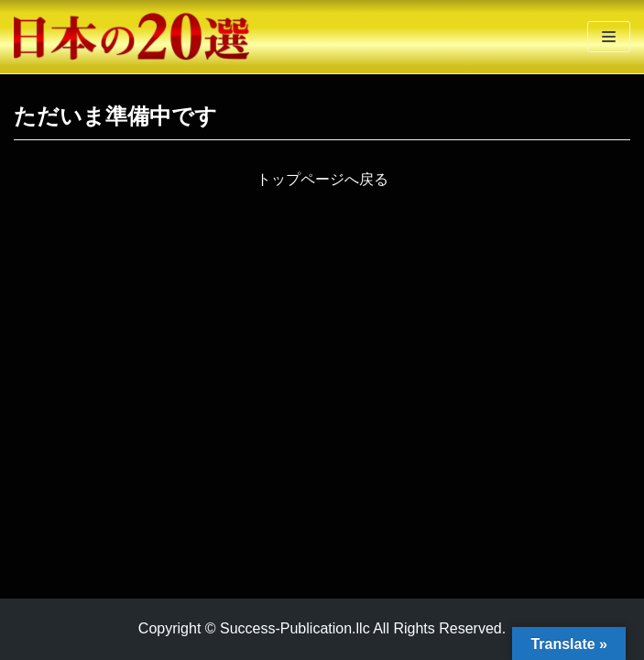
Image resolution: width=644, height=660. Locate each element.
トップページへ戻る (322, 179)
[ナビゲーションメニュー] (609, 37)
